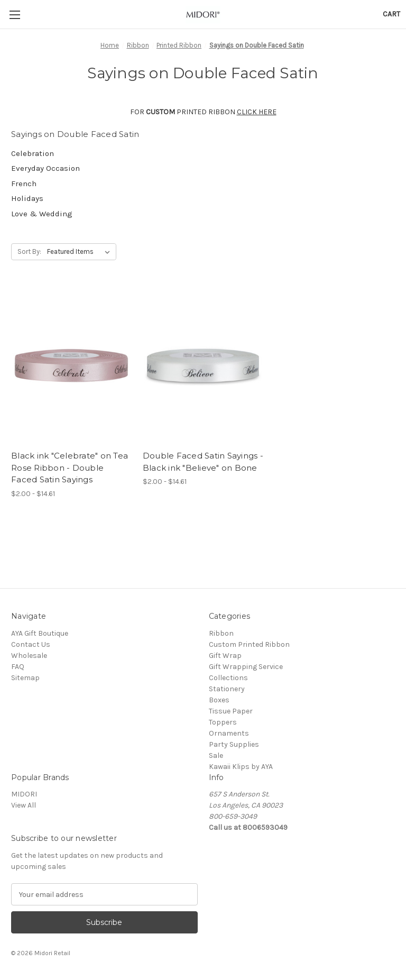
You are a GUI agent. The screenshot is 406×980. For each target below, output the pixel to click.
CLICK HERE (257, 112)
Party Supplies (234, 744)
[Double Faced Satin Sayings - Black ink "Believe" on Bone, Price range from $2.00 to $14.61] (203, 365)
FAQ (18, 667)
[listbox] (81, 252)
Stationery (227, 689)
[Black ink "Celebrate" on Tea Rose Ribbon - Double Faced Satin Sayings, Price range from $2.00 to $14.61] (71, 365)
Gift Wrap (225, 656)
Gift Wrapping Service (246, 667)
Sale (216, 755)
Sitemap (25, 678)
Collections (228, 678)
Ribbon (221, 633)
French (24, 184)
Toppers (223, 722)
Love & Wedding (42, 214)
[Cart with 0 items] (391, 14)
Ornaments (229, 733)
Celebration (33, 153)
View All (24, 805)
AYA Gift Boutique (40, 633)
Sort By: (29, 251)
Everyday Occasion (45, 168)
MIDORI (24, 794)
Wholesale (29, 656)
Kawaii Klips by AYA (241, 767)
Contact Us (31, 644)
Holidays (27, 198)
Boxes (219, 700)
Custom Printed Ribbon (249, 644)
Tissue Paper (231, 711)
